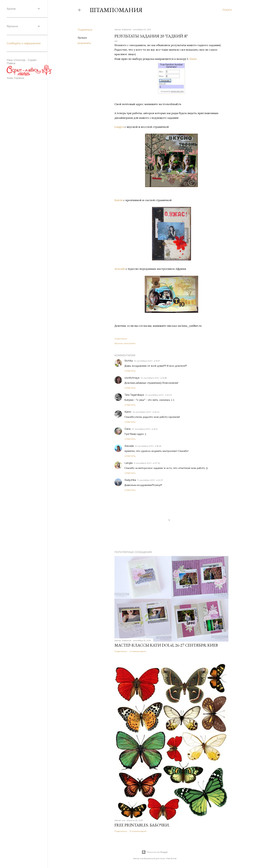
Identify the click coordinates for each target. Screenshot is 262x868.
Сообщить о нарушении (24, 43)
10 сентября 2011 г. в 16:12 (145, 429)
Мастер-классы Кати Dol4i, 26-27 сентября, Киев (166, 645)
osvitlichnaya (132, 378)
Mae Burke (171, 858)
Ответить (130, 371)
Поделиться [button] (85, 30)
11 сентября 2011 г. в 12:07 (150, 480)
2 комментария (138, 651)
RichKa (129, 361)
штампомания (116, 10)
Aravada (120, 269)
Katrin (119, 200)
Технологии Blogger (155, 852)
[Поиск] (227, 10)
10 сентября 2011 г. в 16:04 (146, 412)
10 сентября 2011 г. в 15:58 (154, 378)
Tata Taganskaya (134, 395)
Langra (119, 127)
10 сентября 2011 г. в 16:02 (158, 395)
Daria (193, 59)
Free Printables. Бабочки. (142, 825)
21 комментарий (138, 831)
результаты (84, 43)
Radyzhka (130, 480)
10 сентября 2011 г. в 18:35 (148, 446)
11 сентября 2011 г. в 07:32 (147, 463)
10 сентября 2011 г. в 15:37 (147, 361)
